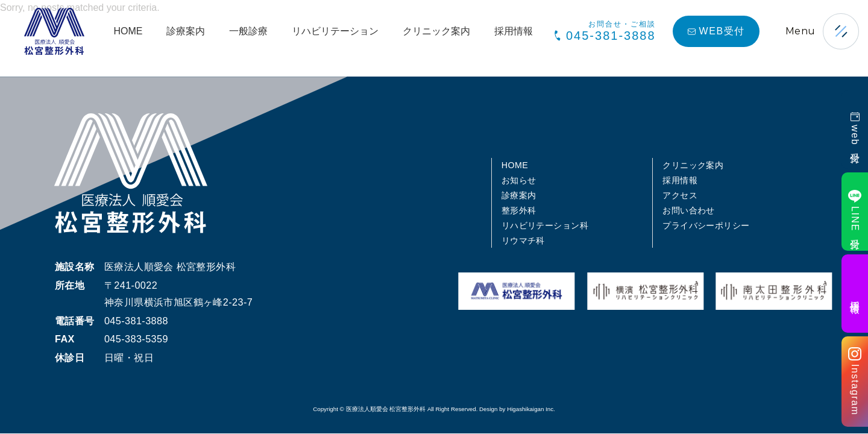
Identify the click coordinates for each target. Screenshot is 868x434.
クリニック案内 (436, 31)
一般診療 (248, 31)
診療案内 (186, 31)
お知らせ (519, 180)
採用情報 (514, 31)
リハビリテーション (335, 31)
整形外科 (519, 210)
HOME (128, 31)
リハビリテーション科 (545, 225)
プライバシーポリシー (706, 225)
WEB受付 (716, 31)
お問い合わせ (688, 210)
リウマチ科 (523, 241)
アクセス (680, 195)
